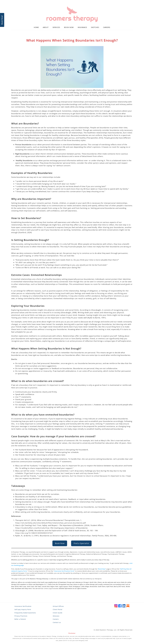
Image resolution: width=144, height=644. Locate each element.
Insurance (82, 27)
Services (56, 27)
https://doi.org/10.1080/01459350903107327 (34, 533)
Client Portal (58, 609)
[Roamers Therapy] (72, 14)
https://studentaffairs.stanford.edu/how (32, 528)
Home (36, 27)
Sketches (95, 27)
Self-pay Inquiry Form (23, 609)
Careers (107, 27)
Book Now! (2, 20)
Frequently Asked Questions (25, 613)
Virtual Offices (58, 606)
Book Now (69, 27)
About (46, 27)
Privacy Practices (21, 616)
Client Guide (58, 613)
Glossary (56, 616)
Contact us (57, 622)
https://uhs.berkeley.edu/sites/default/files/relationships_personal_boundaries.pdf (51, 523)
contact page (48, 588)
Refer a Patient (20, 619)
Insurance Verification (23, 606)
